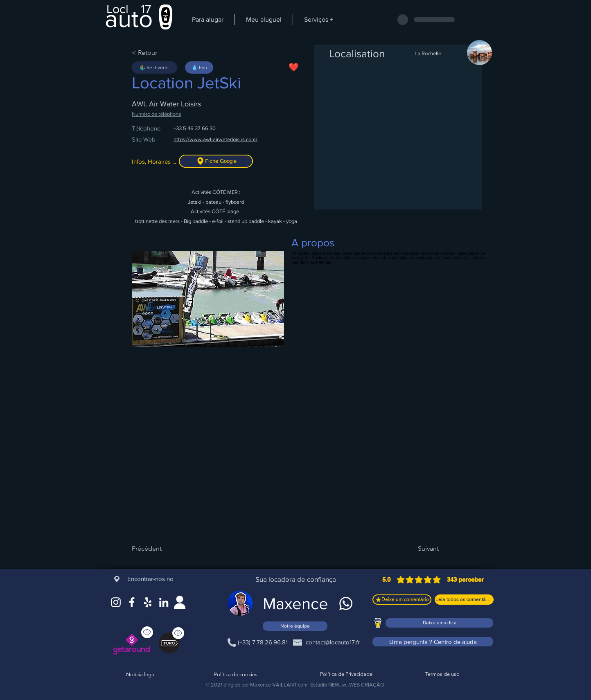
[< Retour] (158, 53)
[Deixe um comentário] (402, 600)
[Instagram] (116, 602)
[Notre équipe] (295, 626)
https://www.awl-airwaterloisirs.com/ (215, 139)
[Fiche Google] (216, 161)
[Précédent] (158, 549)
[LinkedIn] (164, 602)
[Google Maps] (148, 602)
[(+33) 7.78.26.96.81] (263, 642)
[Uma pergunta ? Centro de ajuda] (433, 642)
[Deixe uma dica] (439, 623)
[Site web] (180, 602)
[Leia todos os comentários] (464, 600)
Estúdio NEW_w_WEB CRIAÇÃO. (348, 685)
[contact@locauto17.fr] (333, 642)
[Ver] (178, 633)
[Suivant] (418, 549)
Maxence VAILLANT (273, 685)
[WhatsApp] (346, 603)
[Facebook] (132, 602)
